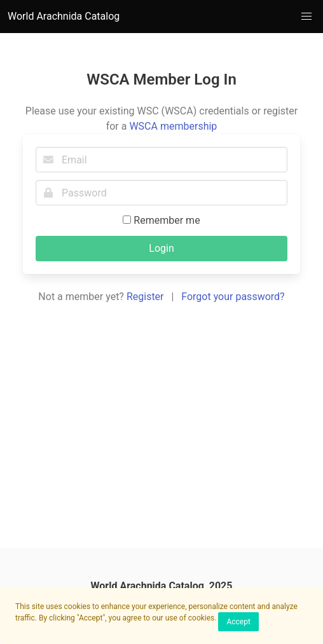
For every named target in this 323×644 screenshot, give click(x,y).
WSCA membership (173, 126)
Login (161, 248)
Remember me (161, 220)
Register (145, 297)
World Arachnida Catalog (64, 16)
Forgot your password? (233, 297)
